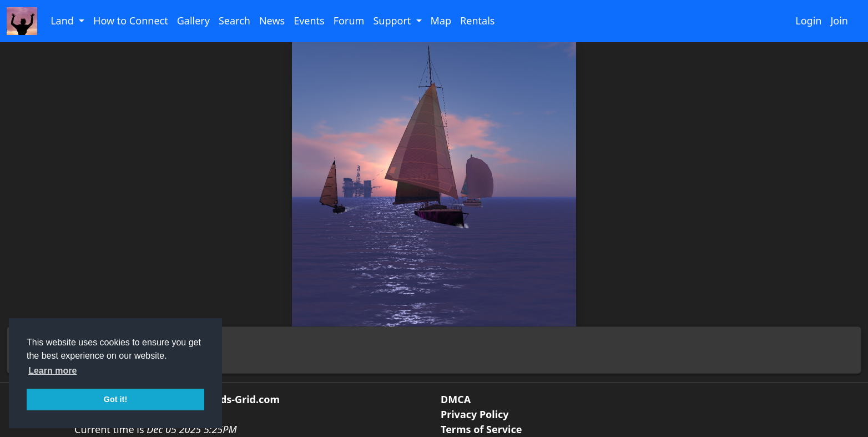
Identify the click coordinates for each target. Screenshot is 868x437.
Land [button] (63, 21)
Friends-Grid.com (237, 399)
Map (441, 21)
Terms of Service (481, 429)
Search (234, 21)
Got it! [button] (115, 399)
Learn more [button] (52, 371)
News (272, 21)
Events (309, 21)
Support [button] (393, 21)
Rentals (477, 21)
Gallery (193, 21)
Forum (349, 21)
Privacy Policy (475, 414)
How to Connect (131, 21)
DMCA (456, 399)
